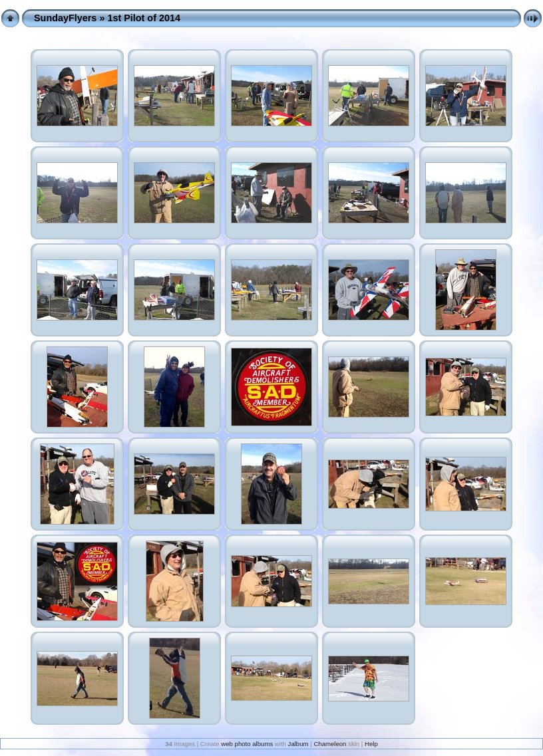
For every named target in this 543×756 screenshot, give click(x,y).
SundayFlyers (65, 18)
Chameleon (330, 744)
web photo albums (247, 744)
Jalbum (298, 744)
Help (371, 744)
